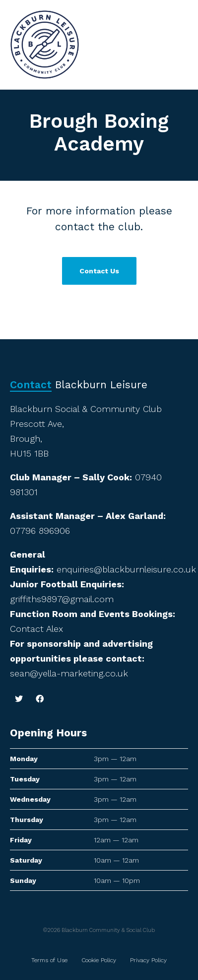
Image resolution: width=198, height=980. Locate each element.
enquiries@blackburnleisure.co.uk (126, 569)
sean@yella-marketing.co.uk (69, 673)
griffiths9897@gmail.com (62, 599)
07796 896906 (40, 531)
